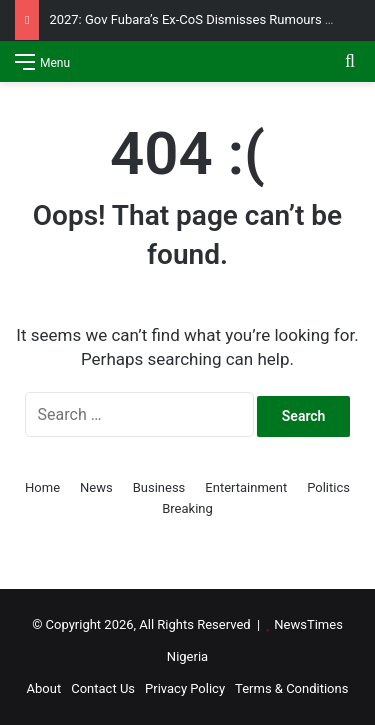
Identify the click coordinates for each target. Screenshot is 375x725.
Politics (328, 487)
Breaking (187, 508)
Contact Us (103, 688)
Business (159, 487)
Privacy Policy (185, 688)
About (44, 688)
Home (42, 487)
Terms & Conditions (291, 688)
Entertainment (246, 487)
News (96, 487)
